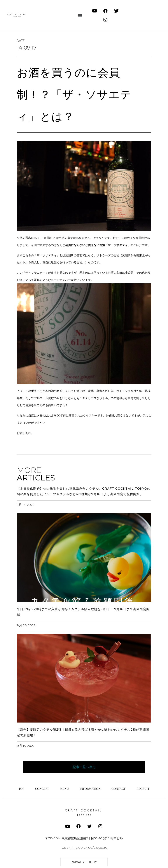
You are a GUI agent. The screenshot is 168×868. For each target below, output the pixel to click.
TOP (21, 789)
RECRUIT (143, 789)
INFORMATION (90, 789)
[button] (80, 15)
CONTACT (119, 789)
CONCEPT (42, 789)
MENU (64, 789)
